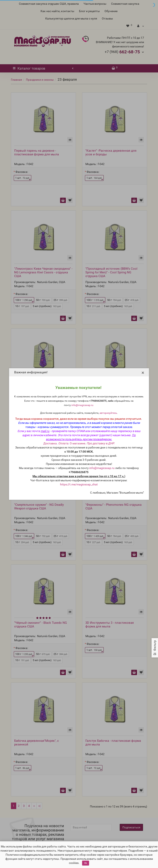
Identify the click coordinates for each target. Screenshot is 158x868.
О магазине (77, 443)
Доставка (50, 443)
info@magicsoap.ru (82, 405)
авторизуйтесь (108, 413)
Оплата (63, 443)
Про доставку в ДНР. (101, 443)
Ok (86, 863)
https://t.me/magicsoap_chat (79, 484)
